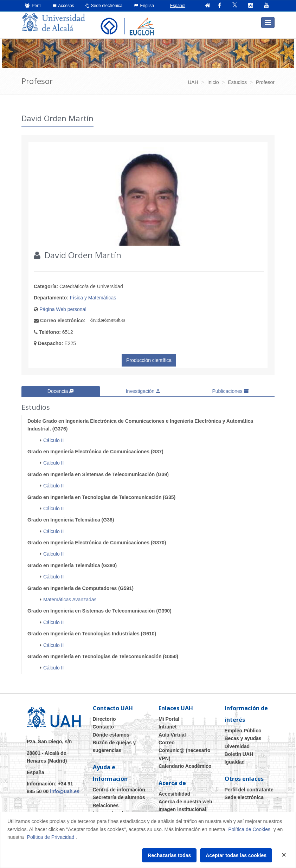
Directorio (104, 719)
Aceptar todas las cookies (236, 855)
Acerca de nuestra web (185, 802)
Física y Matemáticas (93, 298)
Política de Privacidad (51, 837)
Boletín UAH (239, 754)
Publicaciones (230, 391)
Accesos (63, 6)
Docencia (61, 391)
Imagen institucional (182, 809)
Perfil (33, 6)
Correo (167, 743)
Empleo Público (243, 731)
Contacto (104, 727)
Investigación (143, 391)
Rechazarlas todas (169, 855)
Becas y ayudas (243, 738)
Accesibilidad (174, 793)
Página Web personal (63, 309)
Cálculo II (53, 440)
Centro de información (119, 790)
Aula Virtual (172, 734)
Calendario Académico (185, 766)
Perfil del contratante (249, 790)
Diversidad (237, 746)
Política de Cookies (249, 829)
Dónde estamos (111, 734)
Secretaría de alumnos (119, 797)
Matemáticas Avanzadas (70, 600)
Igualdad (235, 762)
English (144, 6)
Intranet (168, 727)
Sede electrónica (104, 6)
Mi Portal (169, 719)
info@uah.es (65, 791)
